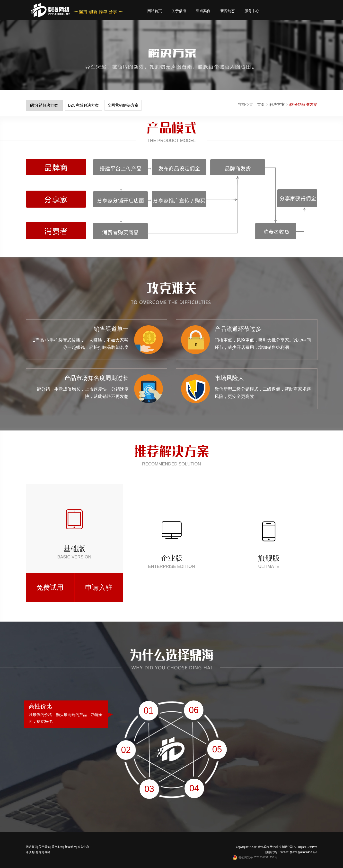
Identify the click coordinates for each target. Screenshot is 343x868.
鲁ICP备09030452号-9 (304, 852)
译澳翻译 (32, 852)
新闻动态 (228, 11)
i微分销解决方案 (44, 105)
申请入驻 (99, 587)
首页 (261, 105)
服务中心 (252, 11)
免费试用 (50, 587)
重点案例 (203, 11)
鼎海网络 (44, 852)
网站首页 (155, 11)
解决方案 (277, 105)
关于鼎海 (179, 11)
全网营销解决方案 (123, 105)
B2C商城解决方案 (84, 105)
